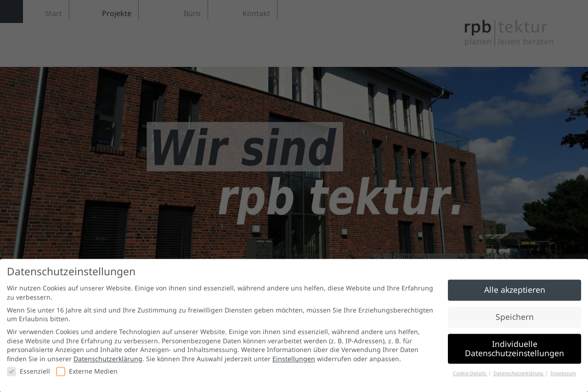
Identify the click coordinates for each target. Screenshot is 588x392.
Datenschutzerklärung (108, 361)
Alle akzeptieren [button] (515, 292)
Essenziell (28, 373)
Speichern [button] (515, 319)
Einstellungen (294, 361)
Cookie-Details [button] (470, 375)
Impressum (563, 375)
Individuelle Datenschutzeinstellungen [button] (514, 351)
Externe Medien (87, 373)
